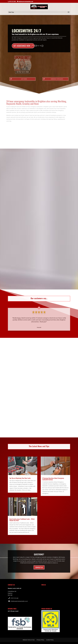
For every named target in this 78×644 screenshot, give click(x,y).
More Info (39, 212)
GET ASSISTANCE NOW (22, 46)
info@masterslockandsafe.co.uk (19, 601)
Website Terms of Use (29, 640)
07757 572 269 (14, 598)
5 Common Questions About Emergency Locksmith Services (53, 479)
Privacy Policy (40, 640)
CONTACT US (39, 567)
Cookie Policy (50, 640)
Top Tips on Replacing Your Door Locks (20, 478)
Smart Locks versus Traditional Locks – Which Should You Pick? (22, 520)
